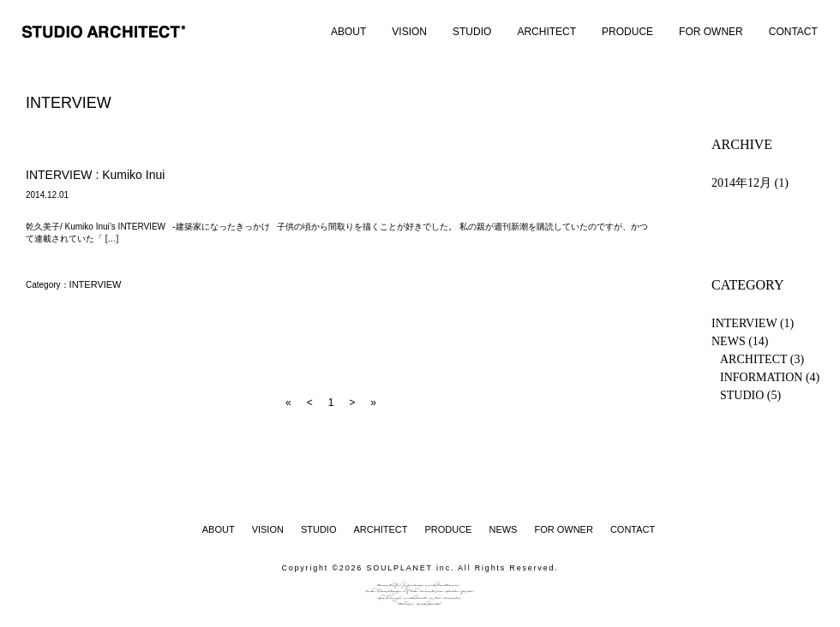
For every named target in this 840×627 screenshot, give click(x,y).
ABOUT (348, 32)
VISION (409, 32)
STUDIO (472, 32)
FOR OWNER (711, 32)
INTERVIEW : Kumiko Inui (95, 175)
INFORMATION (761, 377)
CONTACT (793, 32)
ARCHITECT (546, 32)
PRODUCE (627, 32)
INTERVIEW (96, 284)
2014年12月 (741, 183)
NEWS (729, 341)
